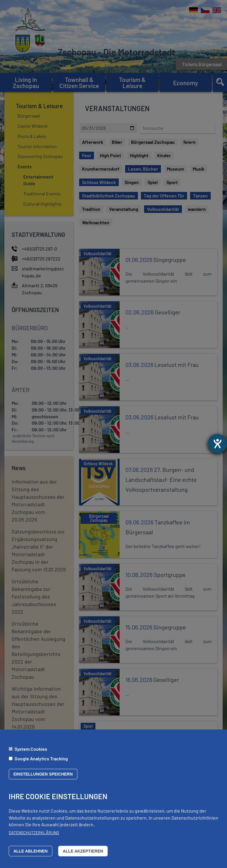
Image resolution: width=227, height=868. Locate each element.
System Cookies (31, 749)
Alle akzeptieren (83, 851)
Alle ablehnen (31, 851)
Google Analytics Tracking (41, 758)
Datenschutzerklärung (34, 833)
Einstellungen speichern (43, 774)
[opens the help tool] (217, 444)
